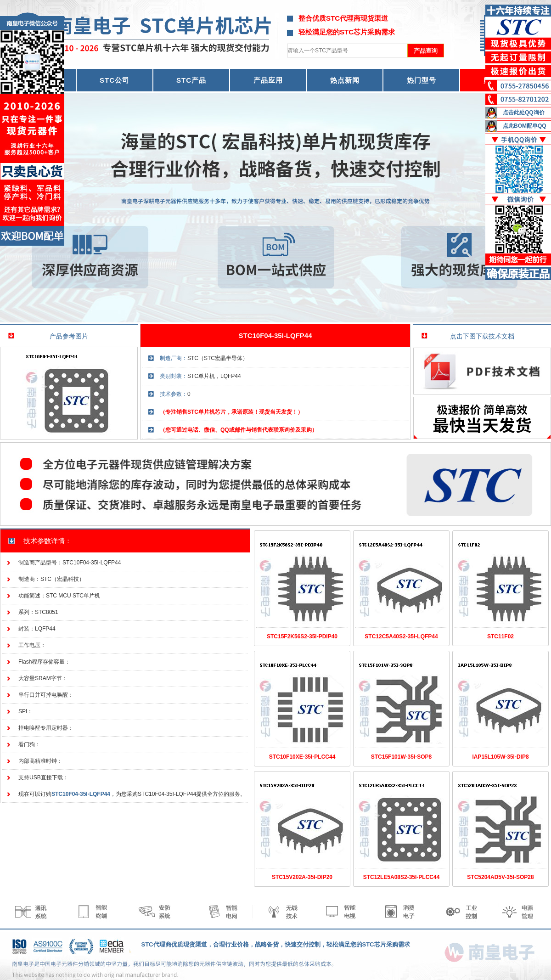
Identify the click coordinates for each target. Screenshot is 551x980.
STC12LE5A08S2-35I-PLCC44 (402, 877)
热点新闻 (345, 80)
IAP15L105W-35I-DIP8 (500, 757)
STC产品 (191, 80)
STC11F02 (500, 636)
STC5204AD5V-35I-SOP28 (500, 877)
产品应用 (268, 80)
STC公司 (115, 80)
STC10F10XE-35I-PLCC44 (302, 757)
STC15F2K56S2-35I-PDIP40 (302, 636)
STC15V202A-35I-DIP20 (302, 877)
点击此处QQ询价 (524, 113)
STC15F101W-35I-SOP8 (401, 757)
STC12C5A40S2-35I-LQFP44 (401, 636)
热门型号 (422, 80)
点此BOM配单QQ (525, 126)
